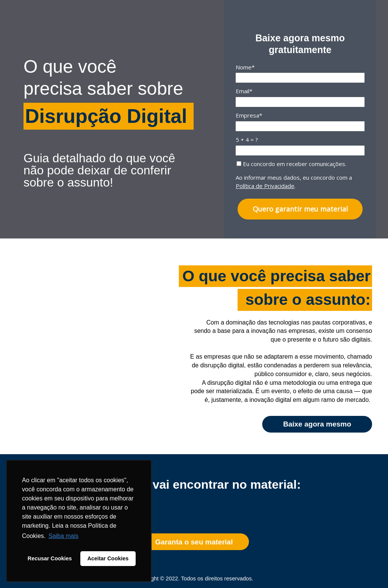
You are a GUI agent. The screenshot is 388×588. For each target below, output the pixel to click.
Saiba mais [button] (63, 536)
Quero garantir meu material (300, 209)
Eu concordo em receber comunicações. (291, 164)
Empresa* (249, 115)
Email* (244, 91)
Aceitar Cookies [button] (108, 558)
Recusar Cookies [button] (50, 558)
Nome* (245, 67)
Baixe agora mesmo (317, 424)
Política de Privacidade (265, 186)
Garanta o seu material (194, 542)
